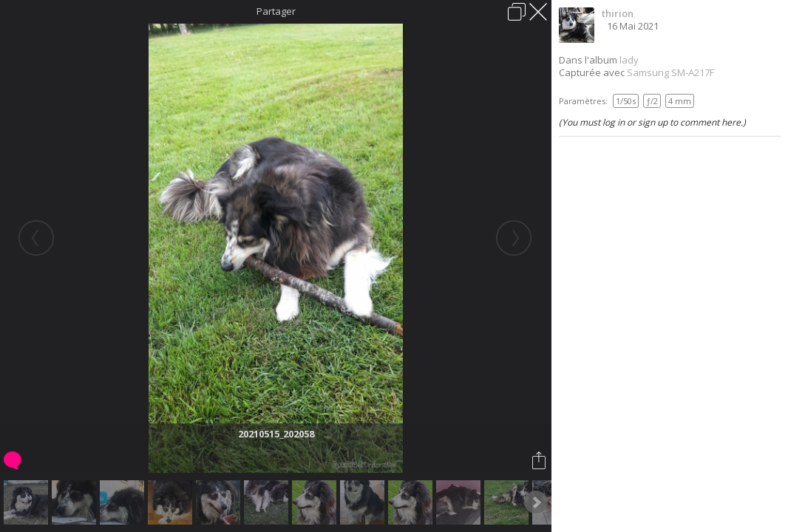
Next (536, 502)
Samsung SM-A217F (670, 72)
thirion (618, 13)
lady (629, 60)
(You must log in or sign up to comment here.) (652, 122)
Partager (276, 11)
